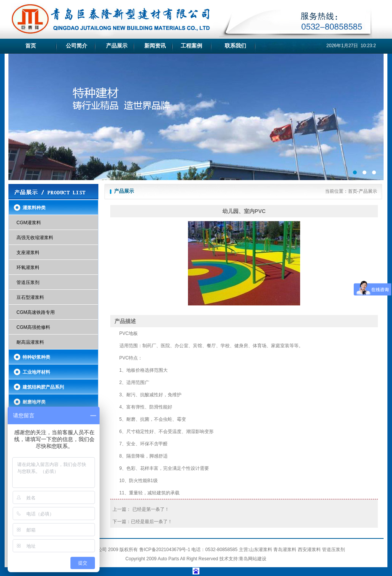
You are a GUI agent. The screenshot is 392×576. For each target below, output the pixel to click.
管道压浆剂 (28, 282)
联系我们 (235, 46)
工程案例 (191, 46)
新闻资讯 (155, 46)
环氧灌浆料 (28, 267)
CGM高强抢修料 (33, 327)
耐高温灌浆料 (30, 342)
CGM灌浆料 (29, 223)
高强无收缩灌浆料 (35, 238)
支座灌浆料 (28, 253)
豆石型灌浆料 (30, 297)
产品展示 (117, 46)
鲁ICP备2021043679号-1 (165, 550)
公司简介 (77, 46)
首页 (31, 46)
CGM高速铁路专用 (36, 312)
